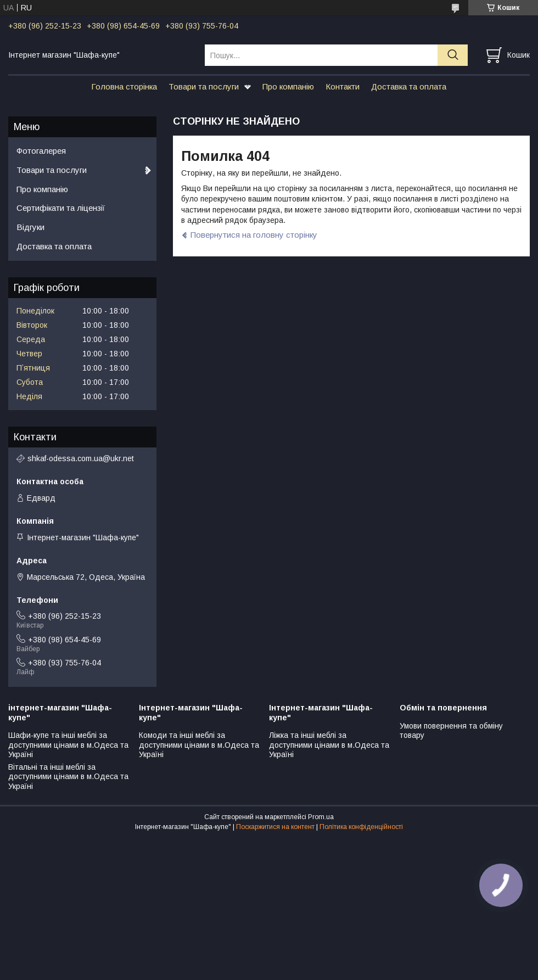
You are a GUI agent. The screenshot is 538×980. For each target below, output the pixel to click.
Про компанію (288, 86)
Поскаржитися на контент (275, 827)
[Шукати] (453, 55)
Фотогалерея (41, 151)
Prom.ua (321, 817)
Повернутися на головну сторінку (254, 235)
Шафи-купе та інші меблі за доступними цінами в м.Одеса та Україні (68, 745)
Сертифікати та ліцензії (61, 208)
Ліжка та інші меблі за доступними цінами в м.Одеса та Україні (329, 745)
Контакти (343, 86)
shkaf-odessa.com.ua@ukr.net (81, 458)
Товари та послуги (204, 86)
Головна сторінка (124, 86)
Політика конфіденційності (361, 827)
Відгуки (30, 227)
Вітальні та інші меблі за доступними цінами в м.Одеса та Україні (68, 777)
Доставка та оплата (409, 86)
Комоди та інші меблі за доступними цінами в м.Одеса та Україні (199, 745)
